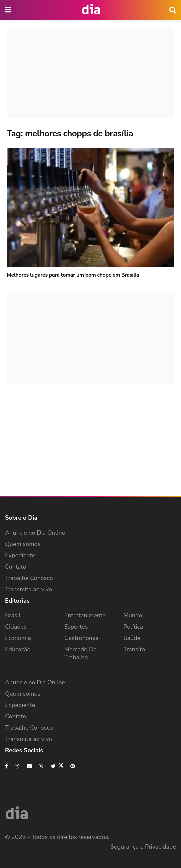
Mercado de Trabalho (80, 653)
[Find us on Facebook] (6, 766)
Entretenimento (85, 615)
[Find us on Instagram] (17, 766)
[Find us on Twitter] (57, 766)
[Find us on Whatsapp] (41, 766)
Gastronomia (81, 638)
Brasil (13, 615)
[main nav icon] (9, 10)
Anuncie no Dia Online (35, 533)
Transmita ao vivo (28, 589)
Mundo (133, 615)
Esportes (76, 627)
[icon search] (173, 10)
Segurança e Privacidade (143, 847)
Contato (16, 567)
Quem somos (23, 544)
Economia (18, 638)
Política (133, 627)
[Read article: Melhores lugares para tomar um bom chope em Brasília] (90, 208)
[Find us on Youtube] (29, 766)
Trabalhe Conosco (29, 578)
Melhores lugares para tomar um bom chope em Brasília (73, 275)
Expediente (20, 555)
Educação (18, 649)
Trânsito (134, 649)
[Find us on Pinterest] (73, 766)
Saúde (132, 638)
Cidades (16, 627)
